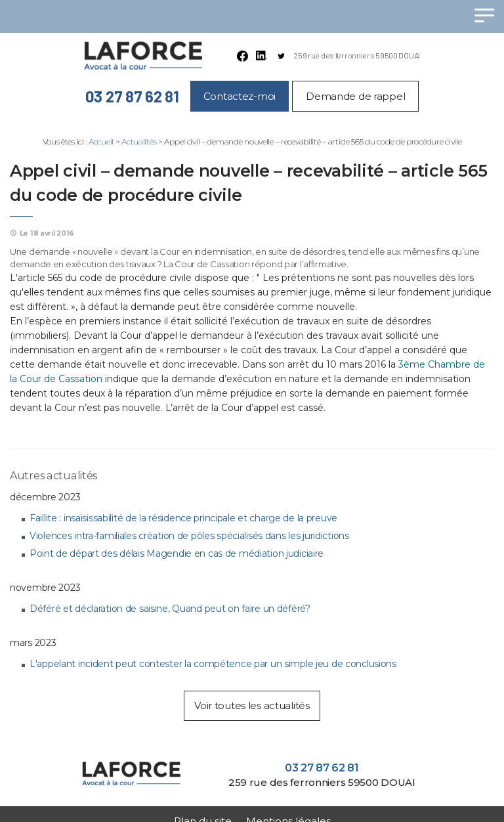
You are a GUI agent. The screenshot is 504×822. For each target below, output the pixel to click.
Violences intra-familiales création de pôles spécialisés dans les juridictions (189, 536)
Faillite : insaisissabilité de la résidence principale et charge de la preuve (183, 518)
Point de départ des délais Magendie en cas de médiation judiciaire (177, 553)
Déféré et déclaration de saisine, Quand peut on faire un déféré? (170, 609)
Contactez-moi (240, 96)
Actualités (139, 141)
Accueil (101, 141)
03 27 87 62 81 (132, 96)
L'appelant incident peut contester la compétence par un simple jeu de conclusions (213, 664)
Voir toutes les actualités (252, 705)
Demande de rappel (355, 96)
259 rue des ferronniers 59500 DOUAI (357, 55)
